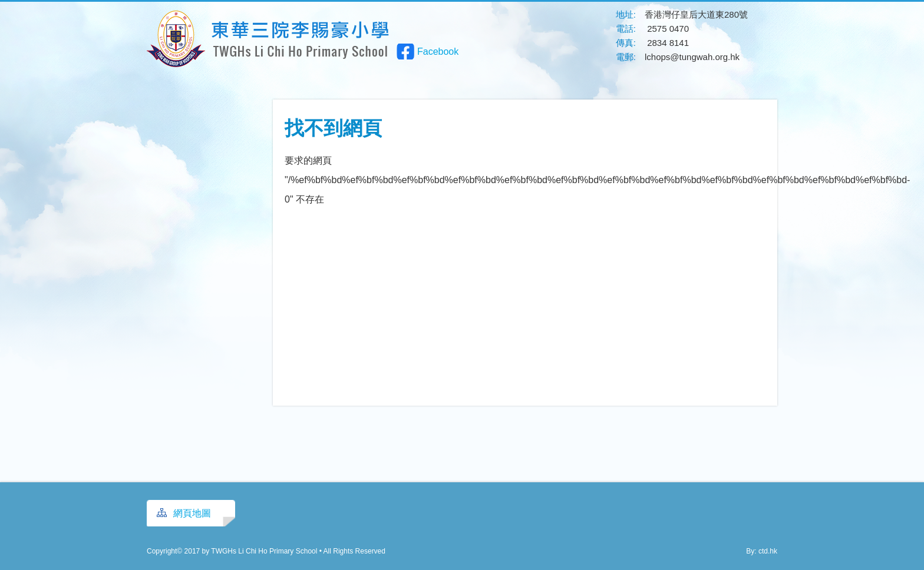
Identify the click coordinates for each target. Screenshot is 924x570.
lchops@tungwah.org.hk (692, 57)
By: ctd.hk (762, 551)
